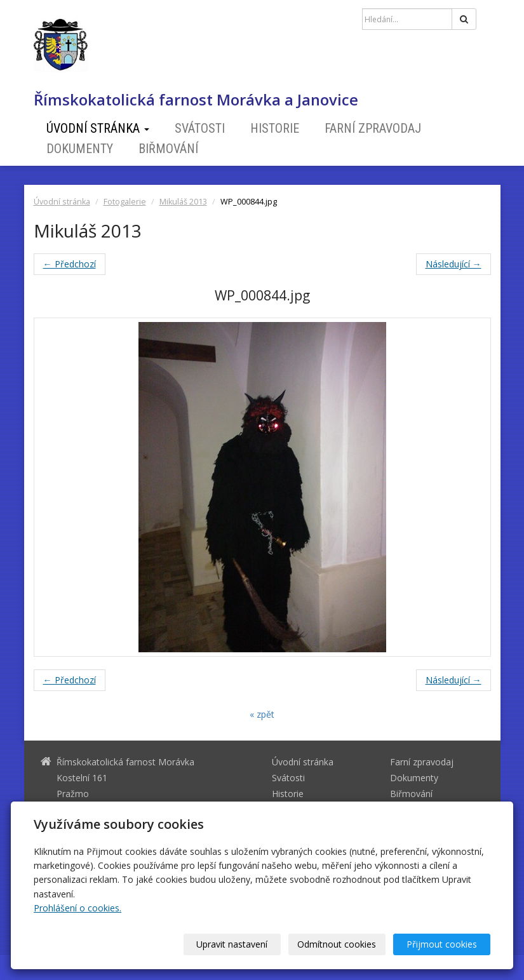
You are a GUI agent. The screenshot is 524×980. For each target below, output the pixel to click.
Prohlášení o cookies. (77, 908)
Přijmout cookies (442, 944)
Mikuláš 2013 (183, 202)
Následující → (453, 264)
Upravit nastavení (232, 944)
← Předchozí (70, 264)
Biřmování (168, 149)
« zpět (262, 714)
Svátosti (200, 128)
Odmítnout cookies (337, 944)
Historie (275, 128)
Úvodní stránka (98, 128)
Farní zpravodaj (373, 128)
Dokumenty (80, 149)
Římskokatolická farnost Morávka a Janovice (196, 100)
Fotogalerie (125, 202)
